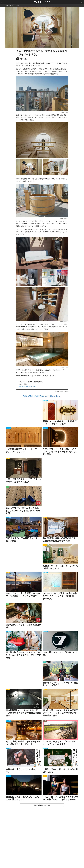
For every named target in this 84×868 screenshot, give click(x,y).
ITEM (44, 662)
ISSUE (8, 488)
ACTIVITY (8, 459)
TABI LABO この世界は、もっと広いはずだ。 (42, 396)
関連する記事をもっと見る (42, 806)
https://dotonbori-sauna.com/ (27, 387)
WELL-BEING (45, 401)
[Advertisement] (42, 839)
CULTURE (45, 721)
